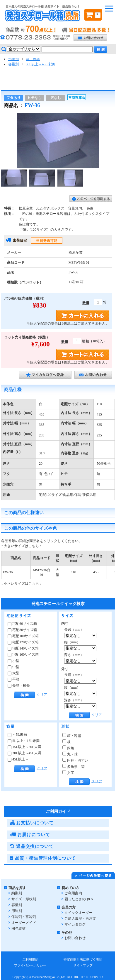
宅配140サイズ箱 (23, 648)
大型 (13, 673)
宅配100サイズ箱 (23, 636)
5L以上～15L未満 (24, 741)
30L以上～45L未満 (40, 64)
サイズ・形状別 (24, 899)
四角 (68, 748)
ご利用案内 (73, 893)
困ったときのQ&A (79, 899)
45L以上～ (18, 759)
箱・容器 (33, 59)
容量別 (13, 64)
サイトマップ (83, 965)
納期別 (17, 893)
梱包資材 (18, 928)
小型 (13, 661)
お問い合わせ (75, 938)
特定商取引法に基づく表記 (83, 959)
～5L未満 (17, 735)
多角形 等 (74, 767)
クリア (42, 694)
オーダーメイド (24, 923)
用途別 (17, 911)
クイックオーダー (79, 913)
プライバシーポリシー (30, 965)
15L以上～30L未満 (24, 747)
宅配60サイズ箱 (22, 624)
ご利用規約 (30, 959)
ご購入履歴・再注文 (80, 918)
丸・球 (70, 754)
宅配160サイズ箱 (23, 655)
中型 (13, 667)
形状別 (13, 59)
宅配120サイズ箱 (23, 642)
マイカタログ (75, 924)
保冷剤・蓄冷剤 (24, 917)
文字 (68, 773)
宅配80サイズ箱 (22, 630)
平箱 (13, 679)
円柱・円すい (75, 760)
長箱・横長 (19, 685)
